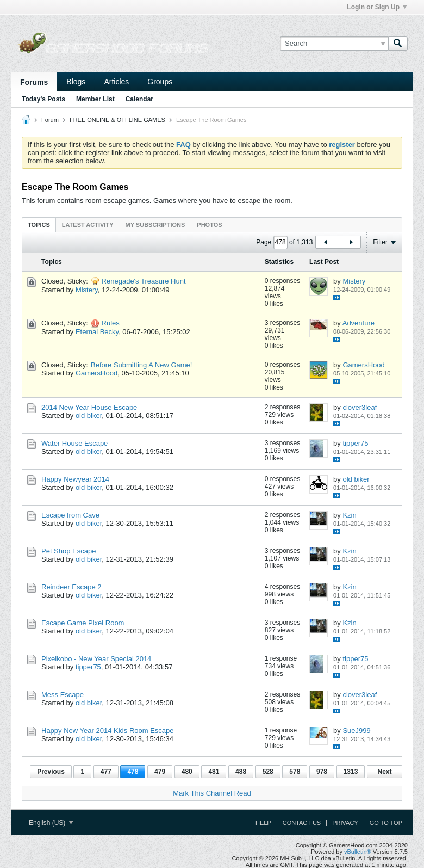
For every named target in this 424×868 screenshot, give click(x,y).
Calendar (139, 99)
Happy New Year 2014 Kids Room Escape (108, 731)
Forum (50, 120)
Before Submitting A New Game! (141, 365)
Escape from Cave (70, 515)
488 (241, 772)
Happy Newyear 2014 (75, 479)
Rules (111, 323)
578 (295, 772)
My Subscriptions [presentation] (155, 225)
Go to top (386, 823)
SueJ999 (356, 731)
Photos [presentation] (209, 225)
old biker (89, 415)
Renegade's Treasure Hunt (144, 281)
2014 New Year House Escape (89, 407)
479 (160, 772)
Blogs (76, 82)
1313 (351, 772)
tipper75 (355, 443)
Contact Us (302, 823)
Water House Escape (74, 443)
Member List (95, 99)
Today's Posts (43, 99)
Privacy (345, 823)
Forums (34, 82)
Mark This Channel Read (212, 793)
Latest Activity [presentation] (88, 225)
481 (214, 772)
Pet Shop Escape (68, 551)
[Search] (334, 44)
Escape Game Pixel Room (83, 623)
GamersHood (96, 373)
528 (268, 772)
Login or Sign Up (377, 7)
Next (384, 772)
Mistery (87, 290)
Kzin (349, 515)
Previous (51, 772)
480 (187, 772)
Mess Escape (63, 695)
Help (263, 823)
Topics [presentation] (39, 225)
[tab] (39, 224)
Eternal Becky (97, 332)
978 (322, 772)
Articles (116, 82)
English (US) (51, 823)
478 (133, 772)
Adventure (358, 323)
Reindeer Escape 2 (71, 587)
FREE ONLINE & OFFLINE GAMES (117, 120)
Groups (160, 82)
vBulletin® (358, 852)
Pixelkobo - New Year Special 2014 (96, 659)
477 (106, 772)
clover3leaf (360, 407)
